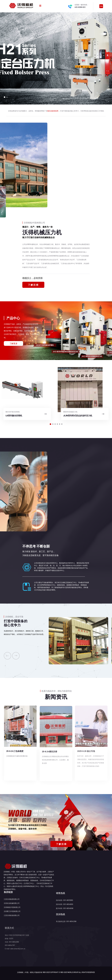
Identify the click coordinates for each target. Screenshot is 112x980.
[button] (5, 97)
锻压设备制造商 (53, 111)
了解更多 (13, 343)
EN (101, 6)
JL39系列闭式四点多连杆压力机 (78, 416)
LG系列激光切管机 (14, 416)
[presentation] (7, 656)
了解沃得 (33, 285)
